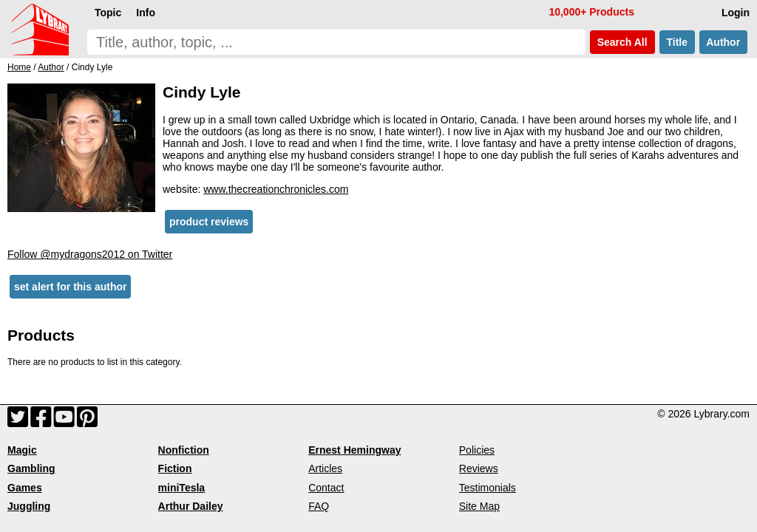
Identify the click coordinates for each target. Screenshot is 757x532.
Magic (22, 450)
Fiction (175, 468)
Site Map (479, 506)
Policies (477, 450)
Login (736, 13)
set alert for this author (70, 287)
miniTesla (182, 488)
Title (677, 42)
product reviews (209, 222)
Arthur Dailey (191, 506)
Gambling (31, 468)
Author (723, 42)
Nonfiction (184, 450)
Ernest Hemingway (354, 450)
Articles (325, 468)
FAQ (319, 506)
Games (25, 488)
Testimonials (488, 488)
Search (622, 42)
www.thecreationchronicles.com (276, 189)
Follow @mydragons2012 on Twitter (90, 254)
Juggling (29, 506)
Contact (326, 488)
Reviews (479, 468)
